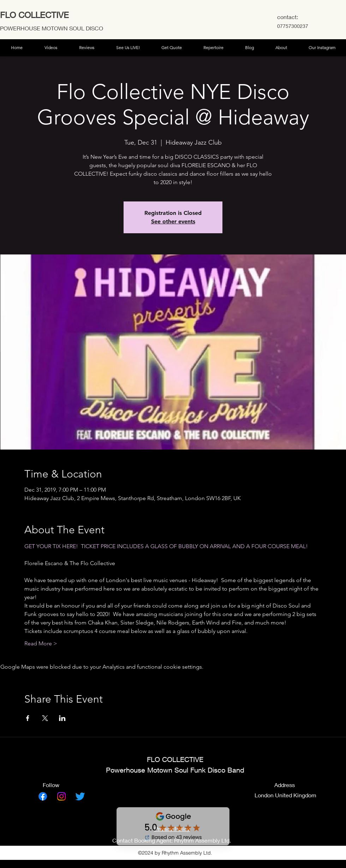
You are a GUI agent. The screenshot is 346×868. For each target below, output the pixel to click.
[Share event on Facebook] (28, 718)
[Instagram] (61, 796)
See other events (173, 221)
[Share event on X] (45, 718)
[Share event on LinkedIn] (62, 718)
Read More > (41, 643)
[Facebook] (43, 796)
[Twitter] (80, 796)
